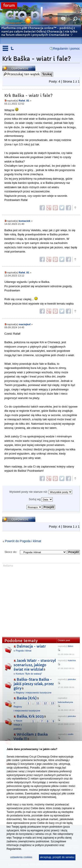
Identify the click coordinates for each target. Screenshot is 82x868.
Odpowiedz (19, 68)
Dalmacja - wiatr (31, 646)
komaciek (25, 221)
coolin (71, 734)
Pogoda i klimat (24, 651)
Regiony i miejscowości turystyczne (34, 693)
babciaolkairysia (65, 702)
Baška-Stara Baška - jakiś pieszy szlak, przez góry (34, 684)
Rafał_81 (24, 100)
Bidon (71, 646)
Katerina (72, 660)
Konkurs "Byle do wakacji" (29, 674)
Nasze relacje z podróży (18, 725)
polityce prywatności (47, 845)
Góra (75, 208)
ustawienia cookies (21, 857)
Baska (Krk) (27, 698)
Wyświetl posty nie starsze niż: (41, 492)
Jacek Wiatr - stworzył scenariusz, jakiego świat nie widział (35, 665)
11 (38, 703)
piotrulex (72, 679)
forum (9, 6)
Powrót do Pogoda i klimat (23, 541)
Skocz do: (11, 552)
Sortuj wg (41, 499)
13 (52, 703)
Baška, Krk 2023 (30, 716)
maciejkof (25, 324)
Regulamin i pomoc (66, 49)
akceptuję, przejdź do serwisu (57, 857)
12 (45, 703)
